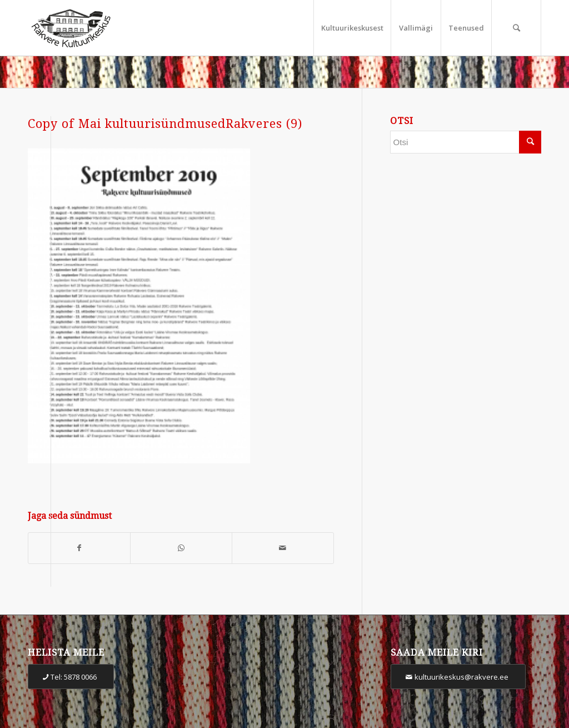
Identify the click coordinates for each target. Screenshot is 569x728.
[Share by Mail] (283, 548)
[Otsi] (516, 28)
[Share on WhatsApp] (181, 548)
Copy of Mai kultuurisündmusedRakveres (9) (165, 124)
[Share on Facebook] (79, 548)
